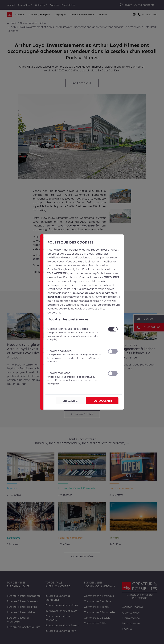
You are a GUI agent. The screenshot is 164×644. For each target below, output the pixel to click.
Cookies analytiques (76, 356)
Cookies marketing (76, 378)
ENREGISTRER (71, 401)
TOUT (102, 401)
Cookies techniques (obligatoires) (76, 334)
